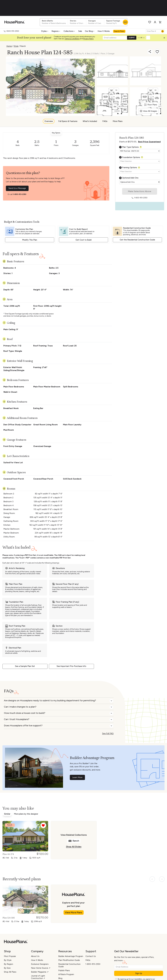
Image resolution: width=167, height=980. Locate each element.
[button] (165, 38)
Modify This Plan (30, 240)
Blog (60, 978)
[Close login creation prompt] (165, 38)
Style (16, 46)
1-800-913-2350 (20, 194)
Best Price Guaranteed (149, 142)
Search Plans (119, 31)
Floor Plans (151, 105)
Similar (7, 814)
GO (125, 22)
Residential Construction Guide (69, 965)
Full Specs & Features (68, 121)
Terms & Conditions (72, 39)
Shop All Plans (10, 972)
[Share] (150, 52)
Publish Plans (64, 970)
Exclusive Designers (40, 964)
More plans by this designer (26, 814)
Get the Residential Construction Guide (137, 240)
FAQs (105, 121)
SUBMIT (132, 38)
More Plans (118, 121)
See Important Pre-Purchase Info (71, 666)
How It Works (104, 31)
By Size (7, 968)
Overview (49, 121)
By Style (8, 960)
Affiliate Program (66, 974)
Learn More (77, 777)
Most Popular (10, 956)
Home (9, 46)
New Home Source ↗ (41, 968)
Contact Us (91, 956)
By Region (8, 964)
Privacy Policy (88, 39)
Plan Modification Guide (69, 960)
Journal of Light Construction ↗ (38, 977)
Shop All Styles (74, 847)
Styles (45, 31)
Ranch (23, 46)
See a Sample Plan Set (25, 666)
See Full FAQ (108, 733)
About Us (35, 956)
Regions (56, 31)
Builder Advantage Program (71, 956)
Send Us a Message (17, 188)
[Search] (163, 31)
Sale (80, 31)
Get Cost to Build (83, 240)
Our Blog (90, 31)
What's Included (90, 121)
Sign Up (139, 973)
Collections (69, 31)
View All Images (149, 111)
